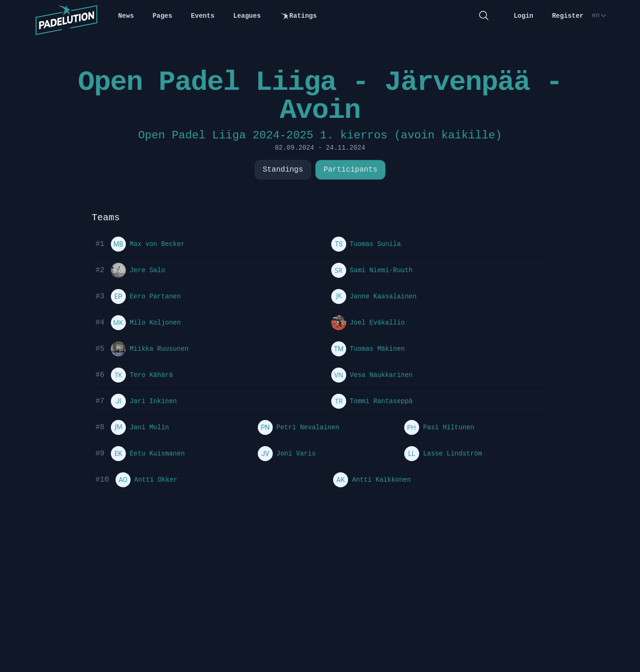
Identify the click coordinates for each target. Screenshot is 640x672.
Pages (162, 16)
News (126, 16)
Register (568, 16)
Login (524, 16)
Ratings (298, 16)
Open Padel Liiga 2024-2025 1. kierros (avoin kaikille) (320, 135)
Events (203, 16)
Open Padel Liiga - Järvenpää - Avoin (320, 96)
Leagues (247, 16)
